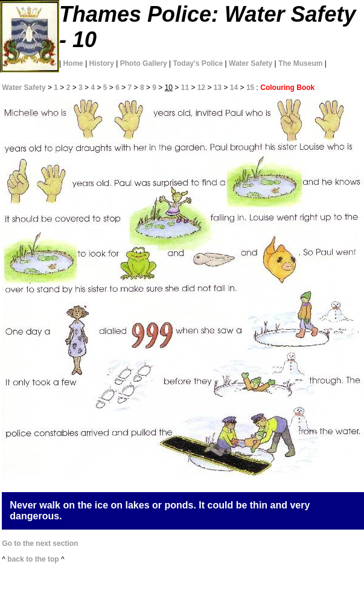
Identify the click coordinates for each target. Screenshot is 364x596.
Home (73, 63)
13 (218, 88)
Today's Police (198, 63)
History (102, 63)
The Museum (300, 63)
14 (234, 88)
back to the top (33, 559)
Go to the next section (40, 543)
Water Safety (251, 63)
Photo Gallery (144, 63)
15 (250, 88)
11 (185, 88)
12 (201, 88)
